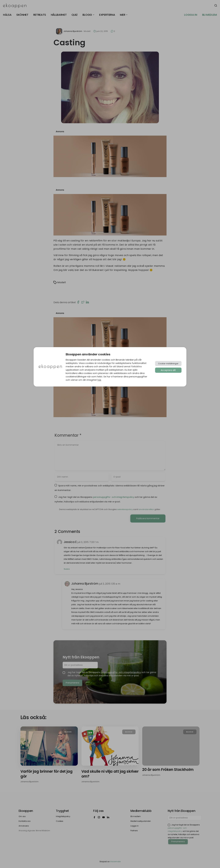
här (99, 380)
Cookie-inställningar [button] (168, 364)
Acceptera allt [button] (168, 370)
